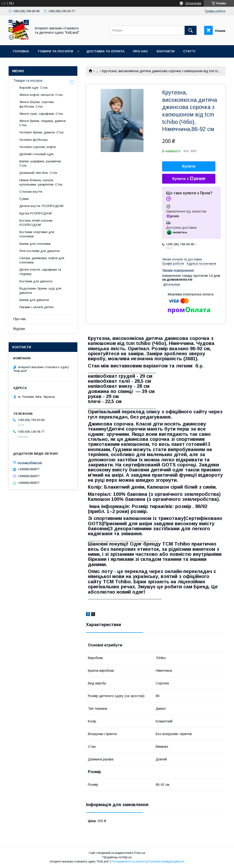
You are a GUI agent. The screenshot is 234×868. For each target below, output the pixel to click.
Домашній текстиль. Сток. (39, 173)
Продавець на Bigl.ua (117, 857)
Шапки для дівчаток (34, 300)
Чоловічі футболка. (34, 140)
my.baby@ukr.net (30, 462)
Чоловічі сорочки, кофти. (38, 147)
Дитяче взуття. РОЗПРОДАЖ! (41, 206)
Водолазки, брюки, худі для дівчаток (40, 291)
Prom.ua (140, 853)
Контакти (166, 51)
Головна (21, 51)
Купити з (189, 179)
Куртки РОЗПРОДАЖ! (36, 213)
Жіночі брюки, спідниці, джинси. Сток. (43, 123)
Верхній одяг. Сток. (34, 88)
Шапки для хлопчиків (35, 244)
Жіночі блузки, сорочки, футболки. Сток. (37, 104)
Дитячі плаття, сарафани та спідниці (40, 272)
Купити (189, 166)
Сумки (24, 199)
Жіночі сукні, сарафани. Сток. (41, 114)
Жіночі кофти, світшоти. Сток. (41, 95)
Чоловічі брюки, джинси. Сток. (42, 132)
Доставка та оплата (105, 51)
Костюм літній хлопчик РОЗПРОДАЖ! (36, 223)
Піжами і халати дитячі (36, 307)
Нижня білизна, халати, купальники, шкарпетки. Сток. (41, 182)
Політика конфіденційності (166, 862)
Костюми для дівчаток (36, 281)
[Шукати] (191, 30)
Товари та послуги (55, 51)
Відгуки (19, 329)
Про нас (141, 51)
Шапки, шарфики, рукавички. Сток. (40, 163)
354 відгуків (193, 3)
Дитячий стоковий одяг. (37, 154)
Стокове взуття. (31, 192)
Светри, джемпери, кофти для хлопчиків (42, 260)
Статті (189, 51)
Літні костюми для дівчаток (40, 251)
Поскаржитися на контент (129, 862)
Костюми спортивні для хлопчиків (37, 234)
